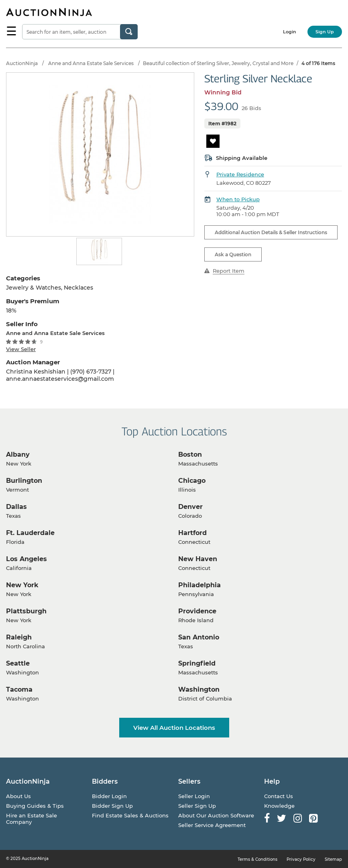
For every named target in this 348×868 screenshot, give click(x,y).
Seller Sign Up (197, 806)
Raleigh (19, 637)
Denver (190, 507)
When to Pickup (238, 199)
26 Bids (251, 108)
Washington (199, 689)
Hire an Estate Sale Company (32, 819)
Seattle (18, 663)
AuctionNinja (22, 63)
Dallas (16, 507)
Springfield (197, 663)
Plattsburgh (26, 611)
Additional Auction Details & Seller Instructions (271, 232)
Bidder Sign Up (112, 806)
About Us (18, 796)
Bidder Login (109, 796)
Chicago (192, 481)
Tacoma (19, 689)
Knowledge (279, 806)
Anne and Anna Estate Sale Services (91, 63)
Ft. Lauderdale (30, 533)
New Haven (198, 559)
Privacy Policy (301, 859)
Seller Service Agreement (212, 825)
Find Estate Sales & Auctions (130, 815)
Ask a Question (233, 254)
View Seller (21, 349)
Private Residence (240, 174)
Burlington (24, 481)
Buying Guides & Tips (35, 806)
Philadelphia (199, 585)
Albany (18, 454)
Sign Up (325, 32)
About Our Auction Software (216, 815)
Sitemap (333, 859)
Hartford (192, 533)
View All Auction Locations (174, 728)
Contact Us (279, 796)
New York (22, 585)
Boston (190, 454)
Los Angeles (26, 559)
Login (290, 32)
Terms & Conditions (257, 859)
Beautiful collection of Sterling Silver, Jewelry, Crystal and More (218, 63)
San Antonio (199, 637)
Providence (197, 611)
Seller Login (194, 796)
